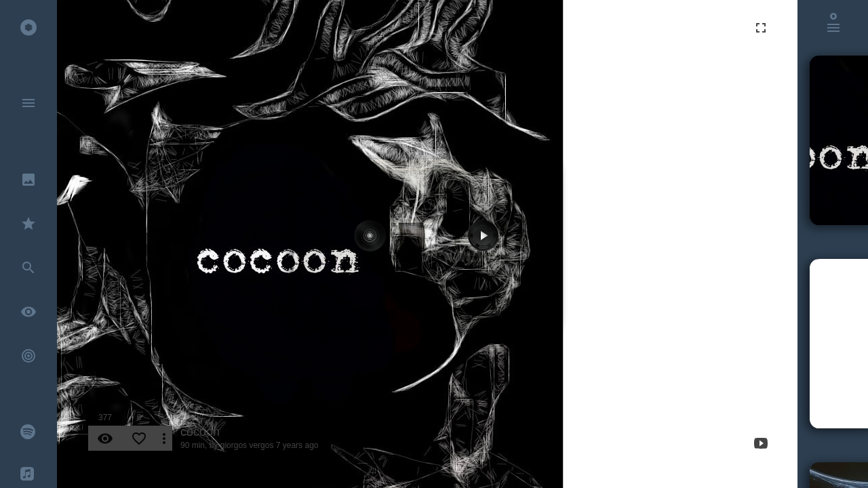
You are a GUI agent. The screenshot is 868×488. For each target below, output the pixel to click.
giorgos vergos (247, 445)
